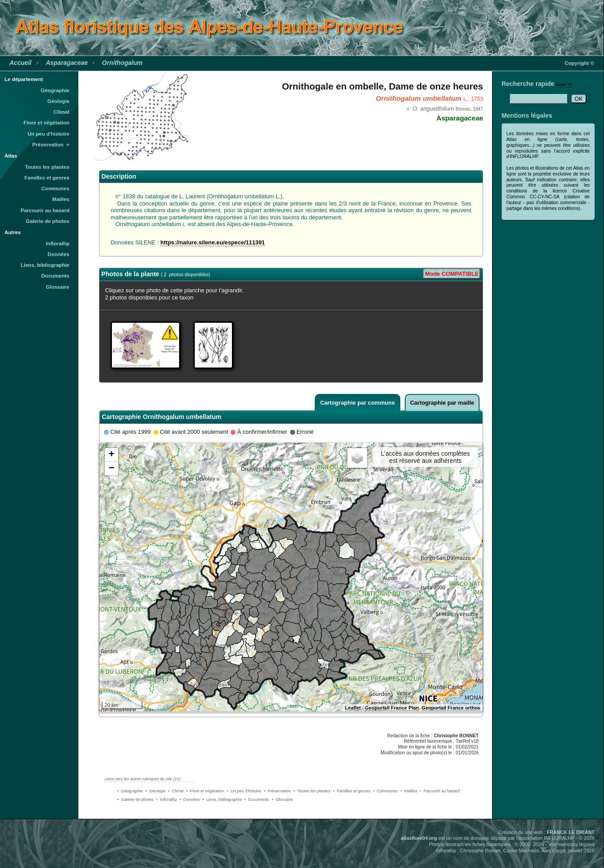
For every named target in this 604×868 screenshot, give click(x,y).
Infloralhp (58, 244)
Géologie (58, 101)
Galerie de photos (48, 221)
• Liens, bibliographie (222, 800)
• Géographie (130, 791)
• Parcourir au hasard (440, 791)
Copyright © (579, 63)
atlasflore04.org (419, 838)
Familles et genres (47, 178)
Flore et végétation (47, 123)
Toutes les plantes (47, 167)
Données (58, 254)
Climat (62, 112)
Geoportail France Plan (392, 708)
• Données (190, 800)
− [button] (111, 469)
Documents (55, 276)
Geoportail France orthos (451, 708)
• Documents (257, 800)
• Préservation (278, 791)
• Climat (176, 791)
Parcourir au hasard (45, 210)
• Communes (385, 791)
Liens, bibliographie (45, 265)
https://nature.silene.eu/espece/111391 (212, 242)
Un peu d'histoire (48, 134)
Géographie (55, 90)
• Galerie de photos (135, 800)
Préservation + (51, 145)
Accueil (20, 63)
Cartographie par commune (358, 403)
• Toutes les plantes (312, 791)
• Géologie (155, 791)
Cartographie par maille (442, 403)
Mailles (61, 199)
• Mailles (409, 791)
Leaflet (353, 708)
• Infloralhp (167, 800)
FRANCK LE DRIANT (571, 832)
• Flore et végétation (205, 791)
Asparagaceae (67, 63)
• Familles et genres (352, 791)
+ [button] (111, 455)
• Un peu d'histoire (244, 791)
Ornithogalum (122, 63)
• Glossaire (282, 800)
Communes (55, 188)
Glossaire (58, 287)
